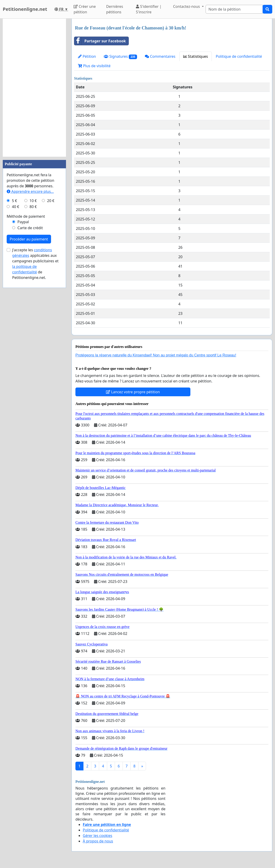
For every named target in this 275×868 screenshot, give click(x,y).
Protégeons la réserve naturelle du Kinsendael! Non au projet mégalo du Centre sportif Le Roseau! (156, 355)
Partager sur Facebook (100, 41)
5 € (14, 201)
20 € (51, 201)
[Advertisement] (34, 88)
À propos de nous (98, 841)
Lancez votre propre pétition (133, 392)
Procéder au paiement (29, 239)
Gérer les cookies (97, 836)
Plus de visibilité (94, 66)
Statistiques (196, 56)
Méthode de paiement (26, 216)
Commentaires (160, 56)
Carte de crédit (30, 228)
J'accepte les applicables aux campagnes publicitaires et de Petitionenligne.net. (35, 264)
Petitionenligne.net (25, 9)
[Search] (234, 9)
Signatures (120, 56)
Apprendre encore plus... (30, 191)
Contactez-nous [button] (187, 6)
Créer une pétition (85, 9)
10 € (33, 201)
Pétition (87, 56)
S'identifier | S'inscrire (149, 9)
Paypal (23, 222)
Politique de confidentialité (239, 56)
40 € (16, 207)
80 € (33, 207)
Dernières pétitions (115, 9)
